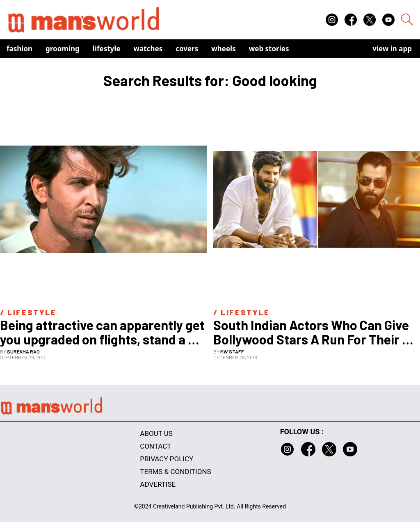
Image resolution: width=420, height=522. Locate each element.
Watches (148, 49)
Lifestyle (107, 49)
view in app (392, 49)
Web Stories (269, 49)
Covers (187, 49)
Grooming (63, 49)
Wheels (224, 49)
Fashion (19, 49)
